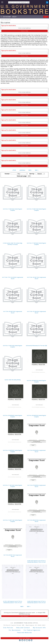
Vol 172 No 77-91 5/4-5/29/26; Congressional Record (13, 278)
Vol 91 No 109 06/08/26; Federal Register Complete (13, 416)
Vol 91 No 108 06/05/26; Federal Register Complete (36, 416)
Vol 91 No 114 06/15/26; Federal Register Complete (13, 346)
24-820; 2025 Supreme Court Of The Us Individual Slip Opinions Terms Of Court (36, 602)
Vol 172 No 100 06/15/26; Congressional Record (13, 312)
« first (14, 170)
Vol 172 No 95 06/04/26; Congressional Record (36, 451)
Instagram (25, 640)
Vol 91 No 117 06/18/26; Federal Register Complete (36, 244)
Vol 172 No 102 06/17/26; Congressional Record (36, 278)
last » (37, 170)
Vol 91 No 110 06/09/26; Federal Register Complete (13, 451)
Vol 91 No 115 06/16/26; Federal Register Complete (13, 210)
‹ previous (22, 170)
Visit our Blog (24, 638)
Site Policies (8, 628)
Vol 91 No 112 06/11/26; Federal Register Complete (13, 521)
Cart (46, 17)
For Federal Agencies (32, 630)
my (6, 17)
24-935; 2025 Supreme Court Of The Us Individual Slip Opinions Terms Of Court (36, 561)
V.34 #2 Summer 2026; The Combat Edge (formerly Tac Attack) (13, 244)
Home (2, 20)
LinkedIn (32, 640)
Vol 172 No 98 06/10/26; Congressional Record (36, 521)
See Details (24, 616)
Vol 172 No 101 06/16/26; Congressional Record (36, 312)
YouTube (27, 640)
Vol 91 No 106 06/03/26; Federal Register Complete (36, 381)
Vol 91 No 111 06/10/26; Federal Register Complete (13, 486)
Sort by (32, 174)
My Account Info (39, 628)
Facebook (20, 640)
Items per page (22, 176)
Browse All (8, 20)
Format (7, 174)
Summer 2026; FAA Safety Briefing (13, 380)
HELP (14, 17)
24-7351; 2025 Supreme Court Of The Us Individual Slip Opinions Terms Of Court (13, 602)
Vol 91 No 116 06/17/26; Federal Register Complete (36, 210)
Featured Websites (24, 633)
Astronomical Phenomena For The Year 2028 (36, 346)
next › (30, 170)
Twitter (22, 640)
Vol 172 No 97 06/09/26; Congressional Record (36, 486)
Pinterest (29, 640)
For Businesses (15, 630)
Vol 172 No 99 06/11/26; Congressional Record (13, 556)
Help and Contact (23, 628)
